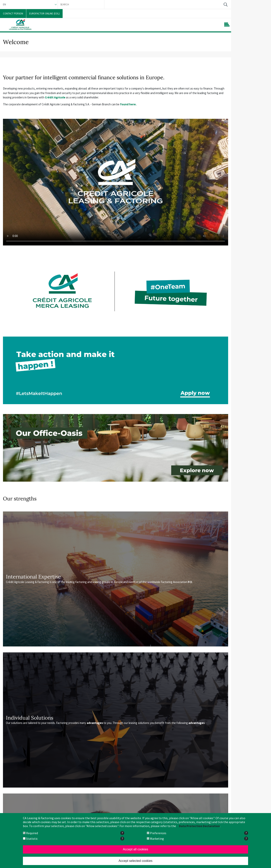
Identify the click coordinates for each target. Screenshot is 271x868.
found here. (128, 104)
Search (225, 4)
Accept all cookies (135, 849)
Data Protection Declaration (199, 826)
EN (4, 4)
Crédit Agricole (55, 97)
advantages (95, 723)
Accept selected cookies (135, 861)
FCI (190, 582)
